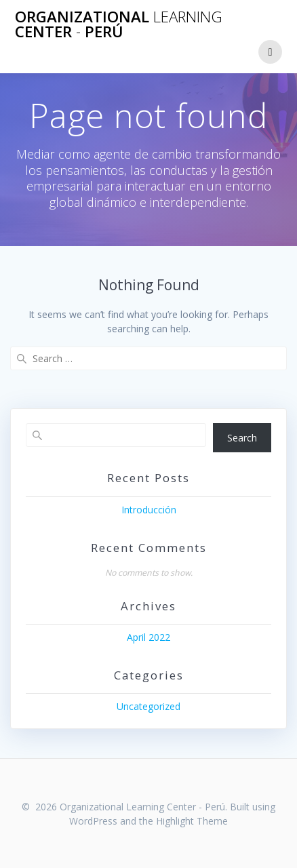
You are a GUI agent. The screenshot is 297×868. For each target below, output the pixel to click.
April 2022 (148, 637)
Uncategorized (148, 706)
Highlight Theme (192, 821)
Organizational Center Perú (119, 25)
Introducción (149, 510)
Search (242, 438)
